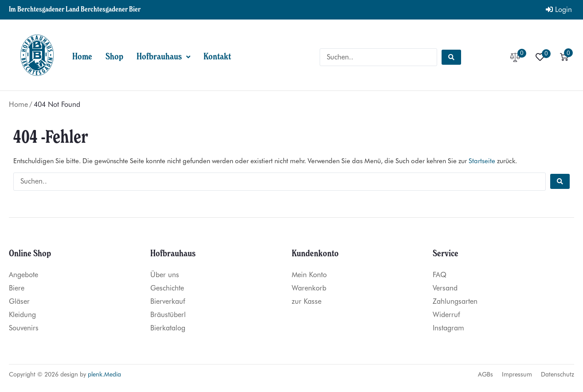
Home (18, 104)
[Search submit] (451, 57)
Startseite (482, 161)
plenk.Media (104, 374)
